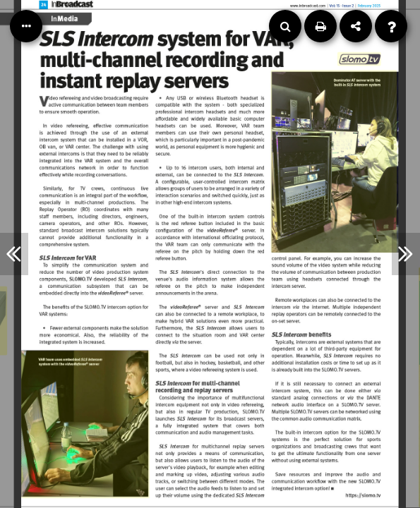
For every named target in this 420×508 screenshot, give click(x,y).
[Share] (356, 26)
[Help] (391, 26)
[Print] (320, 26)
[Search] (285, 26)
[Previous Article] (14, 254)
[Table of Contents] (26, 26)
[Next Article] (406, 254)
